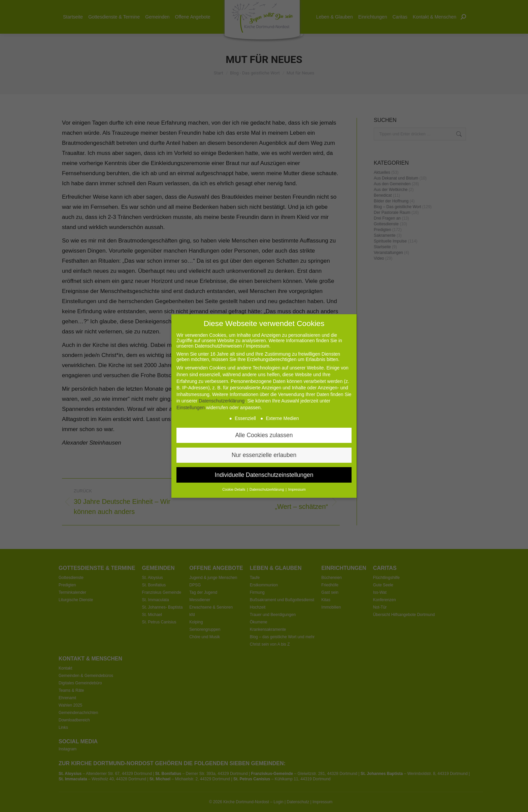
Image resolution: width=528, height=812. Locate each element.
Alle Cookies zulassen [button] (264, 420)
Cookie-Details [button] (234, 474)
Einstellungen (191, 392)
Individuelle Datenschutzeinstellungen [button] (264, 459)
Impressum (297, 474)
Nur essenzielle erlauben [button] (264, 440)
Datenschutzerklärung (222, 386)
